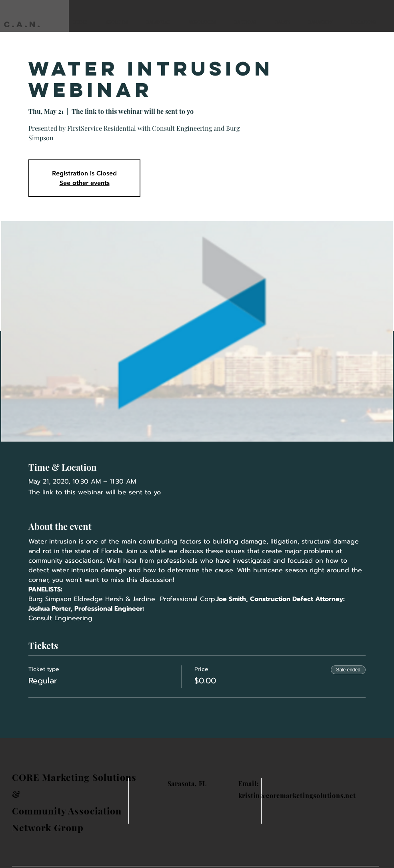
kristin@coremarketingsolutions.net (297, 795)
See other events (85, 183)
